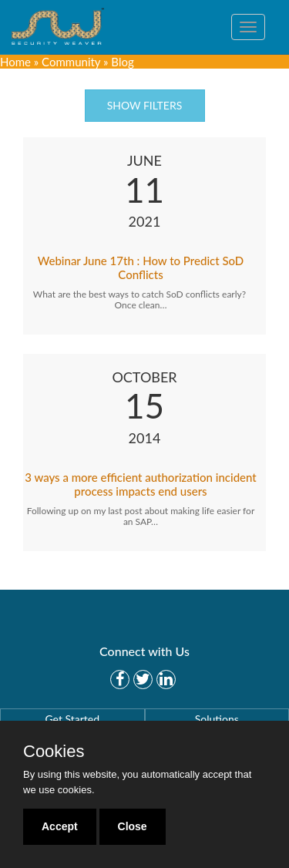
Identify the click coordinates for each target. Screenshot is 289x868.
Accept (60, 826)
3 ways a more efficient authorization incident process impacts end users (141, 484)
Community (71, 62)
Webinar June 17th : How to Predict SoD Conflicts (141, 267)
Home (15, 62)
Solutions (217, 719)
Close (133, 826)
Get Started (72, 719)
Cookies (54, 752)
